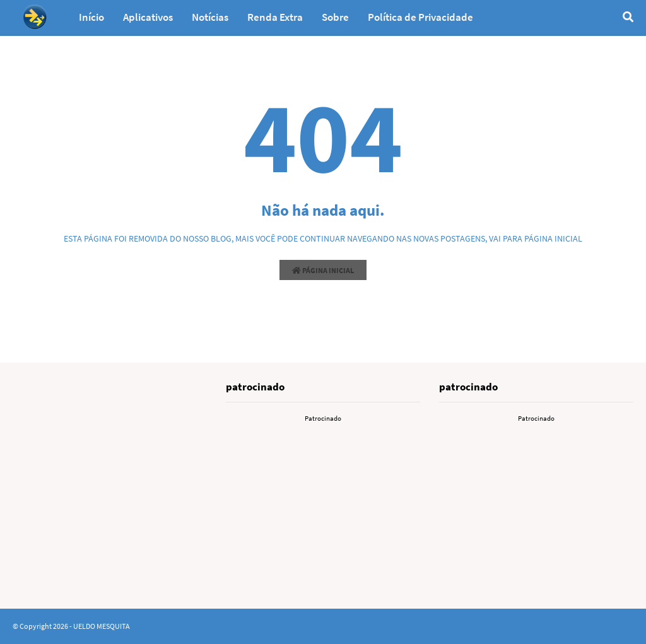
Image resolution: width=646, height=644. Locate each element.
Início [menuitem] (91, 17)
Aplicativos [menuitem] (148, 17)
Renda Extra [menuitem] (275, 17)
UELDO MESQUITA (102, 626)
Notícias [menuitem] (210, 17)
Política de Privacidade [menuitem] (420, 17)
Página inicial (323, 270)
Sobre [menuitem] (335, 17)
